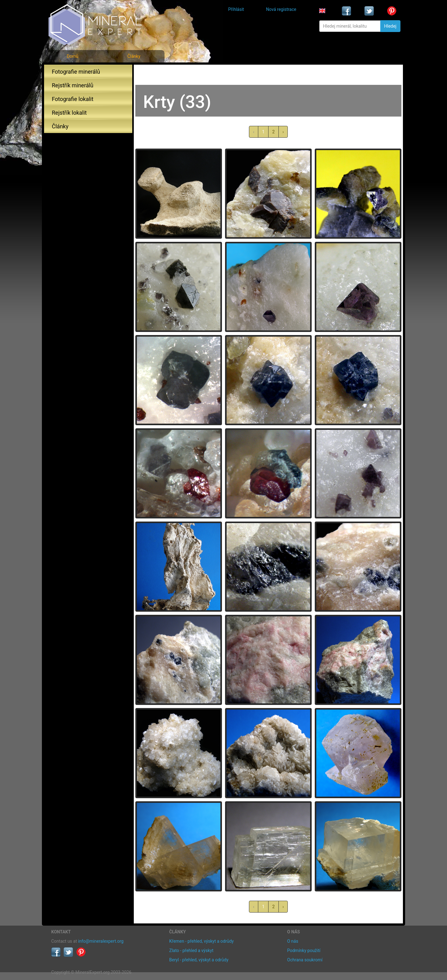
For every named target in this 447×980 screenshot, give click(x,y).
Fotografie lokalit (73, 99)
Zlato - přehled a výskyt (191, 950)
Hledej (390, 26)
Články (134, 56)
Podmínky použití (304, 950)
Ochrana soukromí (305, 960)
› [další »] (283, 132)
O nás (293, 941)
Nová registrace (281, 9)
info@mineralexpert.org (101, 941)
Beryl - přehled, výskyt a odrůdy (199, 960)
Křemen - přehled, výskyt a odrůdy (201, 941)
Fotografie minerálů (76, 72)
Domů (72, 56)
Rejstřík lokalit (69, 113)
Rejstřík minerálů (73, 85)
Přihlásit (236, 9)
